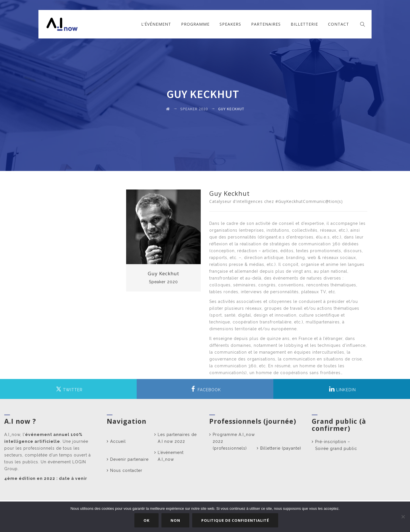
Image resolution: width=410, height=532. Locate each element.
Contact (339, 24)
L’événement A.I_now (171, 456)
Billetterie (304, 24)
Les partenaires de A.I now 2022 (177, 438)
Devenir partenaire (129, 459)
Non (176, 520)
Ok (147, 520)
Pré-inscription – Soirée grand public (336, 445)
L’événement (156, 24)
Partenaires (266, 24)
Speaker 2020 (163, 282)
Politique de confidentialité (235, 520)
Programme (195, 24)
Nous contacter (126, 470)
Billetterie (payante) (281, 448)
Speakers (230, 24)
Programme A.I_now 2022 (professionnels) (234, 441)
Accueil (118, 441)
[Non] (403, 517)
